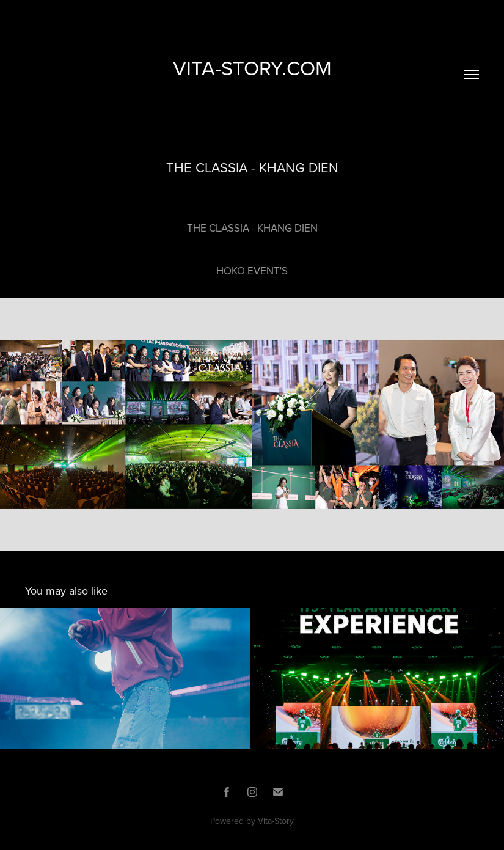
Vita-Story (276, 821)
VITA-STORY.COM (252, 68)
